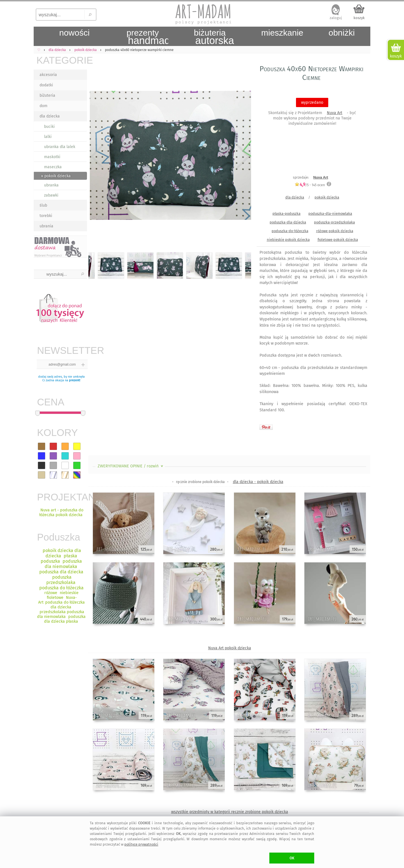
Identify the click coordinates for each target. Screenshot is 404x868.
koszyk (359, 18)
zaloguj (336, 18)
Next (242, 156)
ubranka (51, 185)
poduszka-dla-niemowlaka (330, 213)
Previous (97, 156)
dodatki (46, 85)
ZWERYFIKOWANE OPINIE (131, 466)
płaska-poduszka (286, 213)
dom (43, 106)
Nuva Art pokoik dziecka (230, 648)
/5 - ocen (310, 185)
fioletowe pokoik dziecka (338, 240)
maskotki (52, 157)
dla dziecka (50, 116)
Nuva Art (335, 113)
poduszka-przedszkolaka (334, 222)
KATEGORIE (62, 60)
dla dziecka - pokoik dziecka (258, 482)
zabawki (51, 195)
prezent (74, 380)
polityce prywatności (141, 844)
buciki (49, 127)
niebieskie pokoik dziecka (288, 240)
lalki (48, 137)
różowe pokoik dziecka (335, 231)
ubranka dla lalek (60, 147)
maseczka (53, 167)
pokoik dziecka (327, 197)
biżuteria (47, 95)
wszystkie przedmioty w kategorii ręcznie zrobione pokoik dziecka (230, 812)
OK (292, 858)
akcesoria (48, 75)
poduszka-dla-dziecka (288, 222)
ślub (43, 205)
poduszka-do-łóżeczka (290, 231)
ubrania (46, 226)
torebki (46, 216)
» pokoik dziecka (56, 176)
